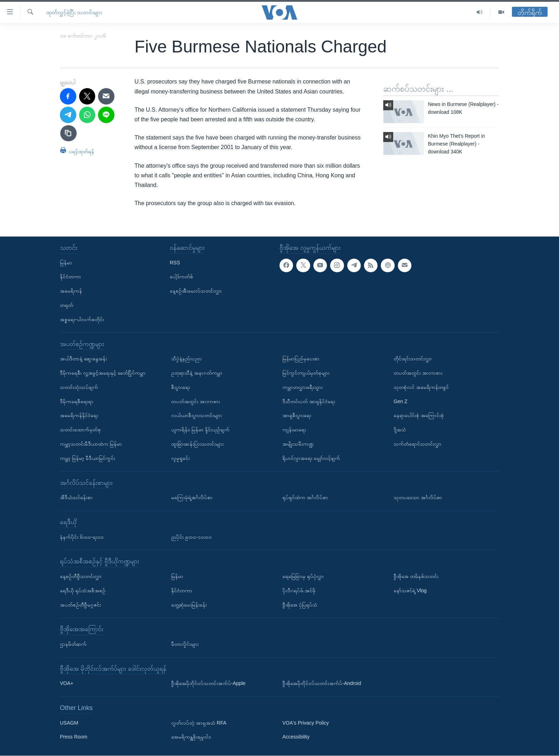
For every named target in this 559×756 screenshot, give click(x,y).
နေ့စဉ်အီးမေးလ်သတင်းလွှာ (196, 291)
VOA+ (67, 684)
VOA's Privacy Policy (306, 723)
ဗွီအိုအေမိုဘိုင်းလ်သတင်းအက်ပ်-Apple (208, 684)
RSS (175, 263)
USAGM (69, 723)
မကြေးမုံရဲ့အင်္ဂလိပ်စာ (192, 497)
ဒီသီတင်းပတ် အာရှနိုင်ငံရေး (309, 401)
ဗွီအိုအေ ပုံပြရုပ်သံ (300, 605)
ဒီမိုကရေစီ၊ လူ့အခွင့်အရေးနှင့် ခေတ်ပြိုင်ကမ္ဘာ (103, 373)
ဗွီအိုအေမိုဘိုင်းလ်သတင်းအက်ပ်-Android (322, 684)
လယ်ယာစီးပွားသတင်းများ (196, 416)
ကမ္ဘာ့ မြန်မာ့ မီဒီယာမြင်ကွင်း (88, 458)
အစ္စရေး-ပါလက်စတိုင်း (82, 319)
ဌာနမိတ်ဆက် (73, 644)
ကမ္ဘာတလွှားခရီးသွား (302, 387)
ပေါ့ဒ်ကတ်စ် (181, 277)
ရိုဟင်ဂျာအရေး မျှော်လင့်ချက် (311, 458)
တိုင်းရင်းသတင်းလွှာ (413, 359)
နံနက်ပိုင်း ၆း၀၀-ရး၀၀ (82, 537)
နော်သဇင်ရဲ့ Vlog (410, 590)
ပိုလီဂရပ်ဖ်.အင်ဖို (299, 590)
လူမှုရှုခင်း (180, 458)
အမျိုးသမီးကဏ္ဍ (298, 444)
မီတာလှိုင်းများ (185, 644)
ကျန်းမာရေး (294, 430)
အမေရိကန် (71, 291)
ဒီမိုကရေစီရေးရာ (77, 401)
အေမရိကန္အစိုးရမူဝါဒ (191, 737)
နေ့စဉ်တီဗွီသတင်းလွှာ (81, 576)
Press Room (74, 737)
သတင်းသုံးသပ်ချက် (79, 387)
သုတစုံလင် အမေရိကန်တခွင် (421, 387)
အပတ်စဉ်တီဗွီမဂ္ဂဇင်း (80, 605)
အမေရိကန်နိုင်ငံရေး (79, 416)
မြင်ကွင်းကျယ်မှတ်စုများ (306, 373)
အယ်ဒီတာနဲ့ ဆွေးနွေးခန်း (83, 359)
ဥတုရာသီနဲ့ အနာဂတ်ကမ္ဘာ (197, 373)
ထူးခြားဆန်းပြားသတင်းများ (197, 444)
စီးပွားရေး (181, 387)
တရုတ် (66, 305)
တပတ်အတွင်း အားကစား (196, 401)
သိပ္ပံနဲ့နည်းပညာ (186, 359)
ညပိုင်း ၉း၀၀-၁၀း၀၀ (191, 537)
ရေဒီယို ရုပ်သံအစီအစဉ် (83, 590)
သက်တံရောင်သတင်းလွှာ (417, 444)
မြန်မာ (66, 263)
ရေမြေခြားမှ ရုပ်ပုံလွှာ (303, 576)
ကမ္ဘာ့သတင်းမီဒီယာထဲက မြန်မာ (91, 444)
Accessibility (296, 737)
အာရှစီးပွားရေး (297, 416)
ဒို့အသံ (400, 430)
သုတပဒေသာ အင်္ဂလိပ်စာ (418, 497)
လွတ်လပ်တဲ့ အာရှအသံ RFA (199, 723)
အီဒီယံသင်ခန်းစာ (76, 497)
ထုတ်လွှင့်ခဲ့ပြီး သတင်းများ (74, 12)
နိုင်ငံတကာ (70, 277)
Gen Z (401, 401)
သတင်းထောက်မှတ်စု (80, 430)
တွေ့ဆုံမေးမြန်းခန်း (189, 605)
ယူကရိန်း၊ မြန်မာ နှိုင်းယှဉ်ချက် (200, 430)
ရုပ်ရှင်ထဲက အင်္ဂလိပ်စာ (305, 497)
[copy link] (68, 133)
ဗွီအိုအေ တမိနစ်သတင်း (416, 576)
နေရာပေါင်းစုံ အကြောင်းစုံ (419, 416)
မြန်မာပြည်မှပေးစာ (301, 359)
